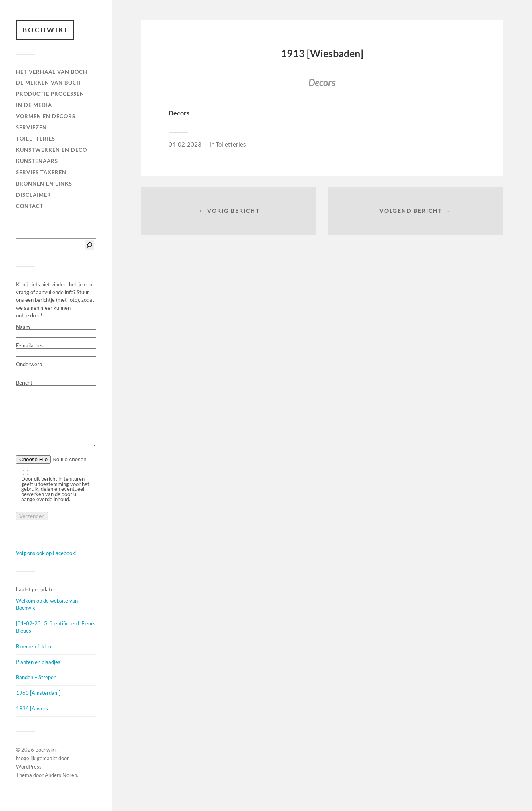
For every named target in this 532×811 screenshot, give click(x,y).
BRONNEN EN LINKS (44, 184)
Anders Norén (61, 787)
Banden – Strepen (36, 689)
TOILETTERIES (36, 139)
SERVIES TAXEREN (41, 172)
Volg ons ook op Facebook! (46, 565)
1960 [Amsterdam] (38, 705)
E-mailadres (56, 350)
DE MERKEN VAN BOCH (48, 83)
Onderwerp (56, 369)
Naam (56, 331)
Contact (30, 206)
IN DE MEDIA (34, 105)
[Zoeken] (89, 245)
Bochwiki (45, 30)
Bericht (56, 421)
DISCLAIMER (34, 195)
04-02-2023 (185, 144)
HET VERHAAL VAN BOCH (52, 72)
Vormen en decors (46, 116)
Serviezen (31, 127)
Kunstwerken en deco (51, 150)
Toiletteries (231, 144)
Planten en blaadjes (38, 674)
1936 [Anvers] (33, 720)
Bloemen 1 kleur (35, 658)
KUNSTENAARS (37, 161)
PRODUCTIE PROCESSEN (50, 94)
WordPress (29, 779)
